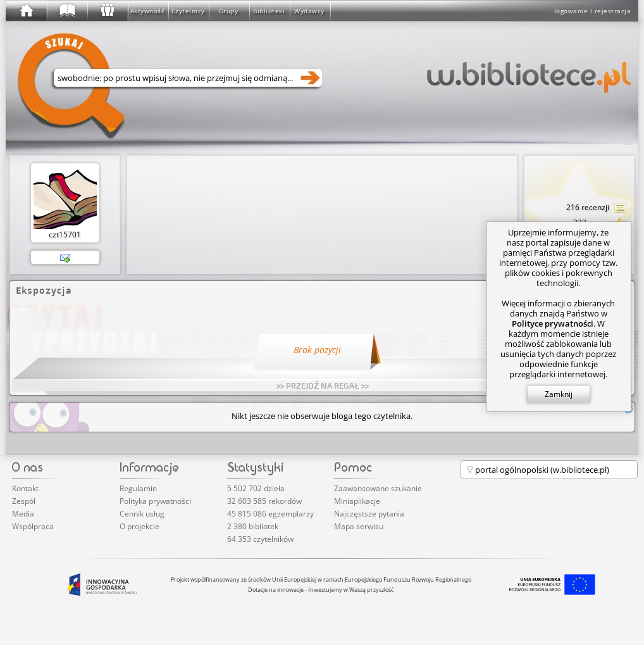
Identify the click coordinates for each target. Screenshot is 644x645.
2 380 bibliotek (253, 526)
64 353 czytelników (260, 539)
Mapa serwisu (359, 526)
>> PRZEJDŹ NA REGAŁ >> (323, 385)
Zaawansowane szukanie (378, 488)
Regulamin (138, 488)
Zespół (24, 501)
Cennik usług (142, 514)
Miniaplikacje (357, 501)
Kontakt (25, 488)
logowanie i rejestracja (593, 11)
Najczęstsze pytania (369, 514)
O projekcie (139, 526)
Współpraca (33, 526)
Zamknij (559, 394)
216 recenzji (596, 208)
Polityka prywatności (155, 501)
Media (23, 514)
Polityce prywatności (553, 323)
